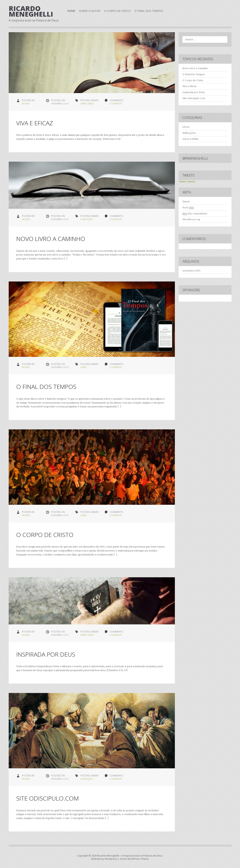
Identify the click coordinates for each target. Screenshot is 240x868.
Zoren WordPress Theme (134, 859)
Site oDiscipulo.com (47, 798)
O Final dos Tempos (149, 11)
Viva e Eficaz (35, 123)
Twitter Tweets (187, 181)
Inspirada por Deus (46, 654)
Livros (83, 367)
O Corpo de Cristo (117, 11)
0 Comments (116, 104)
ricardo (26, 104)
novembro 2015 (191, 271)
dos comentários (195, 214)
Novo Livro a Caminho (51, 239)
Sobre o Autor (90, 11)
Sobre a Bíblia (87, 104)
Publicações (86, 219)
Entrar (186, 202)
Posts (188, 208)
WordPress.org (191, 219)
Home (71, 11)
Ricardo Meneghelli (31, 11)
